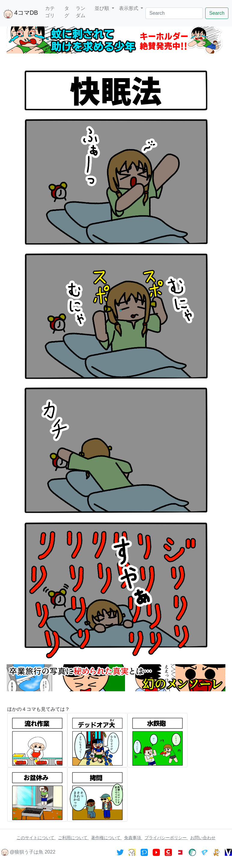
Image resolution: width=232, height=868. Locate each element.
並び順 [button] (102, 8)
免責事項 (133, 838)
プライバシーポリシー (166, 838)
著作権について (106, 838)
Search (217, 13)
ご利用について (73, 838)
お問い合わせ (203, 838)
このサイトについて (36, 838)
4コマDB (21, 14)
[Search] (174, 13)
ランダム (81, 12)
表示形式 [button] (129, 8)
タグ (67, 12)
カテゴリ (50, 12)
